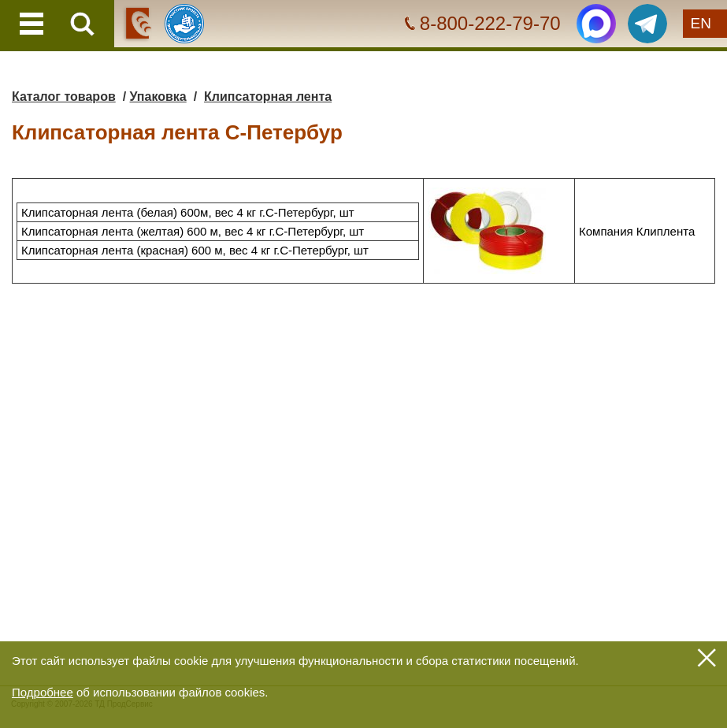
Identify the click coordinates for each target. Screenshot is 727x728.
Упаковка (158, 97)
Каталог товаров (64, 97)
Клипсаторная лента (268, 97)
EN (701, 23)
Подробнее (43, 692)
